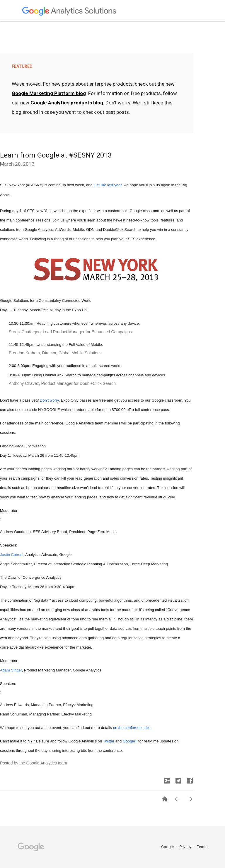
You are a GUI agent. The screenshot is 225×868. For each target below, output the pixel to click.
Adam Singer (11, 670)
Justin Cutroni (12, 555)
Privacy (186, 847)
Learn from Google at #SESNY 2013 (56, 155)
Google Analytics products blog (67, 103)
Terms (202, 847)
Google (168, 847)
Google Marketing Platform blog (49, 93)
